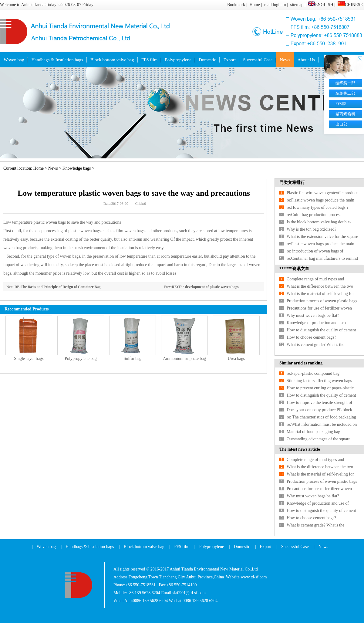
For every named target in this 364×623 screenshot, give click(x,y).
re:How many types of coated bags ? (318, 207)
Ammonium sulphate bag (184, 359)
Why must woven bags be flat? (313, 315)
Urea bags (236, 359)
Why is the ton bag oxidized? (312, 229)
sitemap (297, 5)
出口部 (341, 124)
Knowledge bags (77, 168)
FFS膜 (341, 104)
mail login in (275, 5)
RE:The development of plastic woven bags (205, 287)
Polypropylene (178, 60)
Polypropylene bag (81, 359)
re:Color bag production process (314, 215)
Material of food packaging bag (313, 432)
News (285, 60)
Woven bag (14, 60)
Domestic (207, 60)
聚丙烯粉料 (345, 114)
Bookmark (236, 5)
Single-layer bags (29, 359)
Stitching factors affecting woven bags (319, 381)
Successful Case (258, 60)
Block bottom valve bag (112, 60)
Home (254, 5)
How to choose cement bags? (311, 337)
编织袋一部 (345, 83)
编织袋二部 (345, 93)
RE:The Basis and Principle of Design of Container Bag (58, 287)
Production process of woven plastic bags (322, 301)
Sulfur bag (133, 359)
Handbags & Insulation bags (57, 60)
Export (229, 60)
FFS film (150, 60)
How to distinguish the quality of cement (321, 330)
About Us (306, 60)
